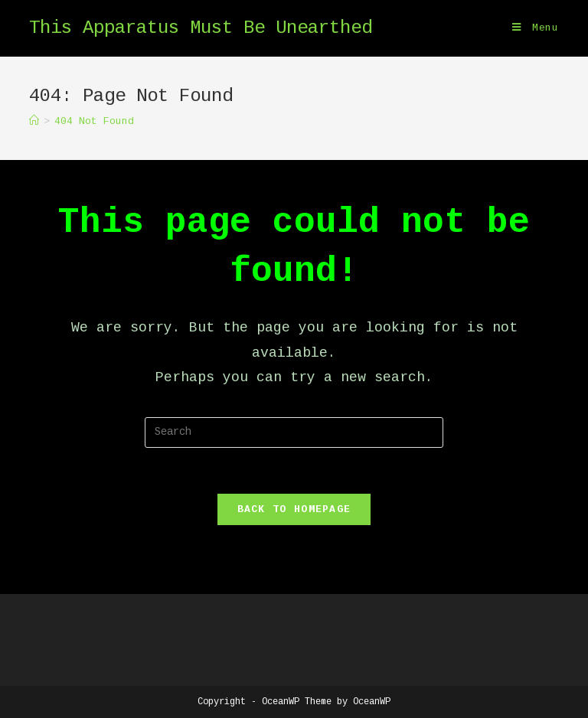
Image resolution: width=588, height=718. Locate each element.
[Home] (34, 121)
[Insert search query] (294, 432)
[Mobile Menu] (536, 28)
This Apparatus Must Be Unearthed (201, 28)
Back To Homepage (294, 509)
